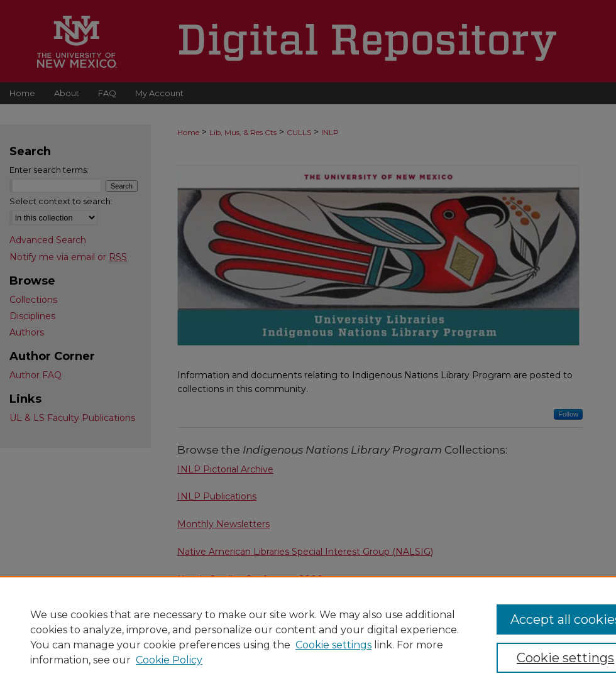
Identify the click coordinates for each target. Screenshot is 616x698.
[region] (308, 637)
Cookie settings (333, 645)
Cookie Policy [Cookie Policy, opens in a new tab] (169, 660)
